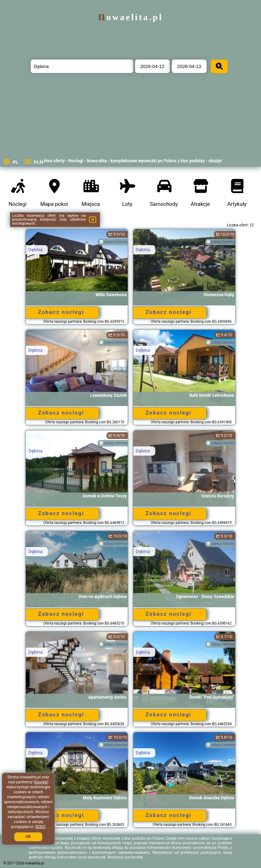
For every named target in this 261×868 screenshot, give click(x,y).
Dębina (35, 250)
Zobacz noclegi (61, 312)
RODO (40, 827)
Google (41, 782)
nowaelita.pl (130, 17)
